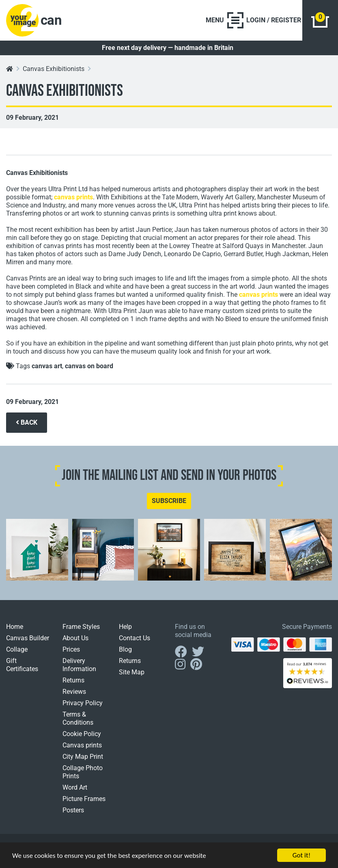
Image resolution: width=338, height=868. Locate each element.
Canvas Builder (28, 638)
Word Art (75, 787)
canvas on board (89, 366)
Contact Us (135, 638)
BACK (27, 422)
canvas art (47, 366)
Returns (73, 680)
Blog (125, 649)
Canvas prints (82, 745)
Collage (17, 649)
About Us (75, 638)
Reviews (74, 692)
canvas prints (73, 197)
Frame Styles (81, 627)
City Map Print (83, 757)
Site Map (132, 672)
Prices (71, 649)
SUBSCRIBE (169, 501)
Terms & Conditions (78, 718)
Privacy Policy (83, 703)
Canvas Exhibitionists (54, 69)
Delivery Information (79, 665)
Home (15, 627)
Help (125, 627)
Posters (73, 810)
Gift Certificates (22, 665)
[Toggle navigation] (225, 20)
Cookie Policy (82, 734)
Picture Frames (84, 799)
